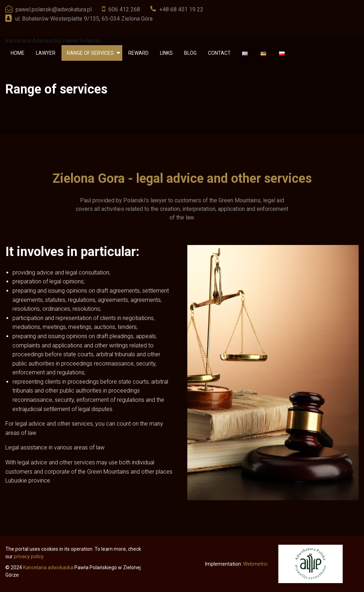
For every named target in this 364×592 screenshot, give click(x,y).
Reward (138, 53)
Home (18, 53)
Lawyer (46, 53)
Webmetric (255, 564)
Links (166, 53)
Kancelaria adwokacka (48, 567)
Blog (190, 53)
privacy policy (29, 556)
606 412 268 (124, 9)
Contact (219, 53)
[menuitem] (18, 53)
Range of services (90, 53)
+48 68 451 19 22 (181, 9)
